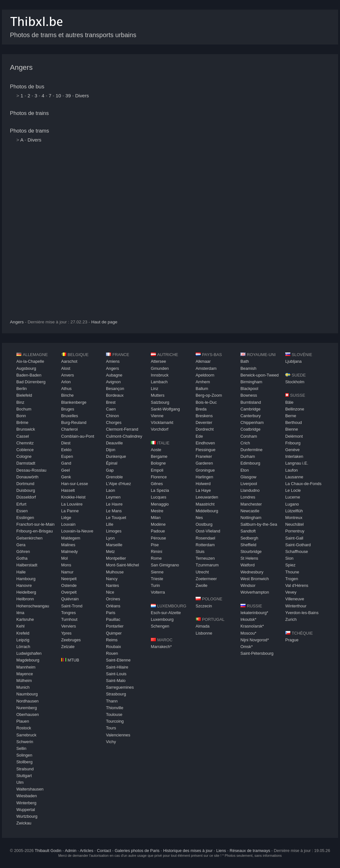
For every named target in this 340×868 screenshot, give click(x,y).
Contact (104, 851)
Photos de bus (27, 87)
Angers (21, 67)
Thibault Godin (48, 851)
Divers (82, 96)
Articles (86, 851)
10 (58, 96)
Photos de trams (29, 131)
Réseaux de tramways (250, 851)
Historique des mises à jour (188, 851)
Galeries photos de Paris (137, 851)
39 (68, 96)
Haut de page (104, 322)
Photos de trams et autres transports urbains (73, 35)
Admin (70, 851)
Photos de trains (29, 113)
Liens (221, 851)
